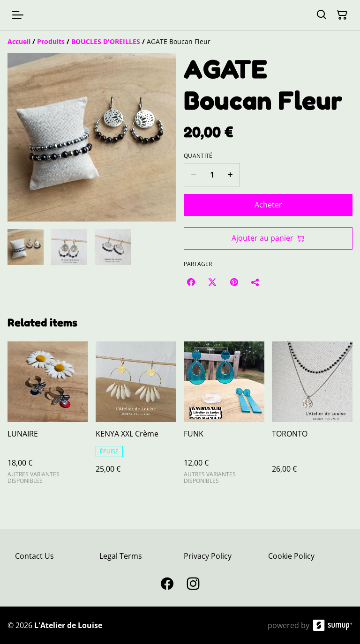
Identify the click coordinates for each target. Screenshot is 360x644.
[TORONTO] (312, 417)
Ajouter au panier (268, 238)
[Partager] (255, 282)
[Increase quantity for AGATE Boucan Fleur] (230, 175)
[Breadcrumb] (180, 42)
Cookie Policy (291, 556)
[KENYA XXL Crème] (136, 417)
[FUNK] (224, 417)
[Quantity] (212, 175)
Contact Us (34, 556)
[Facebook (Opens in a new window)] (191, 282)
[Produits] (51, 41)
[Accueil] (19, 41)
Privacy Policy (208, 556)
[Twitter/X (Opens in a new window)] (212, 282)
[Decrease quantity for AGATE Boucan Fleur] (193, 175)
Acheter (268, 205)
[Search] (322, 15)
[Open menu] (18, 15)
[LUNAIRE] (48, 417)
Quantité (198, 156)
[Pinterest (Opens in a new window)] (234, 282)
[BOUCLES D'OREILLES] (106, 41)
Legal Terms (121, 556)
